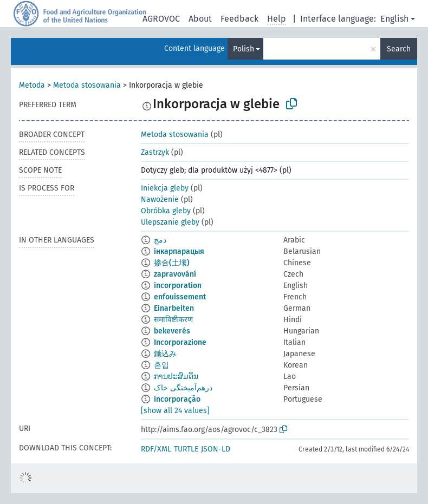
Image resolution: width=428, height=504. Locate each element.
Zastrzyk (155, 152)
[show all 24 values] (175, 411)
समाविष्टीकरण (173, 320)
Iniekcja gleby (165, 188)
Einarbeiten (174, 308)
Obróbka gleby (166, 211)
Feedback (239, 19)
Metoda (32, 85)
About (200, 19)
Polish (244, 49)
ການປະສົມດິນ (176, 377)
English (394, 19)
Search (399, 49)
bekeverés (172, 331)
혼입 (161, 365)
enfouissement (180, 297)
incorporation (178, 286)
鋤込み (165, 354)
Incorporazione (180, 342)
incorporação (177, 399)
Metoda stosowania (87, 85)
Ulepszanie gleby (170, 222)
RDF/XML (156, 449)
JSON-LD (216, 449)
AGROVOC (161, 19)
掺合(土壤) (172, 263)
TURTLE (186, 449)
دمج (160, 240)
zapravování (175, 274)
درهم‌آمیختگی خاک (183, 388)
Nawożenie (160, 199)
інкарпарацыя (179, 251)
